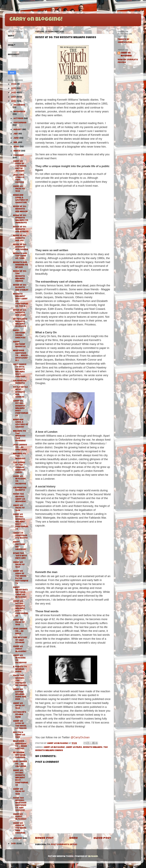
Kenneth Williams (93, 747)
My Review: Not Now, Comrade (19, 755)
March (17, 151)
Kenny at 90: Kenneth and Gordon (21, 229)
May (16, 143)
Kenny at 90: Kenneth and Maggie (20, 209)
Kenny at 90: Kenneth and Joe (20, 238)
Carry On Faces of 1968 (19, 508)
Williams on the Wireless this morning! (19, 436)
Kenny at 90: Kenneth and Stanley (21, 288)
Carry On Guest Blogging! (20, 649)
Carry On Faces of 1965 (19, 706)
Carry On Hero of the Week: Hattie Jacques (20, 166)
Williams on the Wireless (19, 456)
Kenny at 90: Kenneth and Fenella (21, 247)
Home (74, 838)
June (16, 138)
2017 (14, 97)
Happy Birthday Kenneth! (19, 344)
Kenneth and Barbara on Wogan (20, 265)
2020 (14, 84)
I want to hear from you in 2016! (20, 536)
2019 (14, 89)
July (16, 134)
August (18, 130)
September (20, 123)
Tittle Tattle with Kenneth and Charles (20, 392)
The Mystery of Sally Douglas (20, 640)
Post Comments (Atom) (64, 845)
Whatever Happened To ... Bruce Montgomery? (20, 356)
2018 (14, 93)
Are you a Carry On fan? (19, 735)
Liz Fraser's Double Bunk (20, 715)
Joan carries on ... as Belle (20, 631)
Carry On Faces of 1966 (19, 622)
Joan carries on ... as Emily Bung (20, 447)
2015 (14, 844)
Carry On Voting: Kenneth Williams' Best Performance (21, 408)
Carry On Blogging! (36, 20)
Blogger (93, 857)
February (19, 156)
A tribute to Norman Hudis (20, 669)
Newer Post (44, 838)
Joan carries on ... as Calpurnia (20, 764)
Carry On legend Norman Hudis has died (20, 695)
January (18, 839)
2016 (14, 101)
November (19, 112)
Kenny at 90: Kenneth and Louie (20, 313)
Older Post (102, 838)
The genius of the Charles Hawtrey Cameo (19, 468)
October (19, 119)
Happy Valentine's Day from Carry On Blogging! (20, 593)
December (19, 105)
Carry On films (74, 747)
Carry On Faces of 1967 (19, 565)
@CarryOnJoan (80, 737)
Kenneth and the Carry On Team (20, 256)
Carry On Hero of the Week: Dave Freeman (20, 828)
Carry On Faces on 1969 (19, 189)
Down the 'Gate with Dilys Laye (20, 556)
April (16, 147)
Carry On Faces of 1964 (19, 792)
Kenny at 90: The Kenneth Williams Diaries (20, 276)
